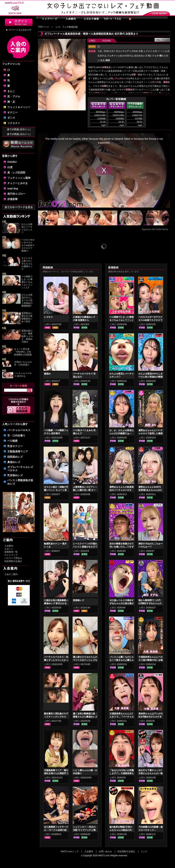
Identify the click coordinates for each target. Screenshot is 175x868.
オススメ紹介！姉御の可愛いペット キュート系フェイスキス (56, 490)
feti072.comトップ (70, 851)
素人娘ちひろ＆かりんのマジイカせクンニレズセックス (85, 660)
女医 (155, 51)
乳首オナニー (15, 446)
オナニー (12, 112)
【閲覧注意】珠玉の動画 (120, 51)
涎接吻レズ (79, 600)
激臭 (103, 60)
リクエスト (14, 123)
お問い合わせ (105, 851)
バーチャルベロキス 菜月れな (23, 375)
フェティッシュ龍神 (19, 178)
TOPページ (43, 27)
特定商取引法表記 (13, 561)
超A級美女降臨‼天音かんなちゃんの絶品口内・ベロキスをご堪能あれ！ (122, 830)
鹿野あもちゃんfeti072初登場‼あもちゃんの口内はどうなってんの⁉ (150, 490)
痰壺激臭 (141, 56)
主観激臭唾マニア (18, 451)
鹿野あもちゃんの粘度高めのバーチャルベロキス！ (122, 490)
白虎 (10, 167)
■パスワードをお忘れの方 (19, 30)
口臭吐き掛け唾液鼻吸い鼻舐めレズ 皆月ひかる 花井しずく (56, 603)
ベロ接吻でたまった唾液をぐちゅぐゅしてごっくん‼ (27, 282)
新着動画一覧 (11, 552)
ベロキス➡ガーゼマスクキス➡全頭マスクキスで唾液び (28, 245)
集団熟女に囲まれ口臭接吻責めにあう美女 (27, 317)
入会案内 (9, 546)
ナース (161, 51)
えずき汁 (148, 51)
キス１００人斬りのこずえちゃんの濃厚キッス (27, 264)
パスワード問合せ (13, 558)
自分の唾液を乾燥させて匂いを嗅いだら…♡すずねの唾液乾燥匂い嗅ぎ (122, 547)
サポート (9, 549)
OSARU (12, 162)
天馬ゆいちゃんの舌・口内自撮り (23, 363)
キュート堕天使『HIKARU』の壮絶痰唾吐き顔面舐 (23, 352)
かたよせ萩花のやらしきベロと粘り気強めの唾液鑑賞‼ (27, 300)
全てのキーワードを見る (19, 207)
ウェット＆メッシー (19, 107)
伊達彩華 (12, 199)
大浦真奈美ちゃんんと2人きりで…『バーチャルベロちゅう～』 (122, 717)
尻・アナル (14, 96)
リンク (144, 851)
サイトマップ (11, 555)
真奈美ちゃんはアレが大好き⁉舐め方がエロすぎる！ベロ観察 (151, 717)
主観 (100, 51)
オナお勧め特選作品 (120, 56)
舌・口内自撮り (16, 435)
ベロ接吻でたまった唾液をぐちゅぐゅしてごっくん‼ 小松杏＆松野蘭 (122, 320)
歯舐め (47, 374)
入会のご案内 (11, 574)
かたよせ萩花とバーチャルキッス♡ (27, 228)
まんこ (11, 91)
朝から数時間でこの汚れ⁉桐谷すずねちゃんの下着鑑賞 (150, 603)
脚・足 (11, 102)
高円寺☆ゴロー (16, 194)
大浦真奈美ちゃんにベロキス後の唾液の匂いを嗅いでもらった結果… (151, 660)
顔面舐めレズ (15, 457)
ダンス (11, 118)
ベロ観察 (12, 441)
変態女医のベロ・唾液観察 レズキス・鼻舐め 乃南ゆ (27, 336)
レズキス (48, 317)
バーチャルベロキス (19, 430)
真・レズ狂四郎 (16, 173)
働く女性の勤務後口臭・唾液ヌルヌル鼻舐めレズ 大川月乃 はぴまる (85, 717)
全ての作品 (19, 129)
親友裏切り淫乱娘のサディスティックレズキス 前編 (56, 717)
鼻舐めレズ (14, 462)
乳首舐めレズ (15, 475)
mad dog (13, 188)
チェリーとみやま (18, 183)
